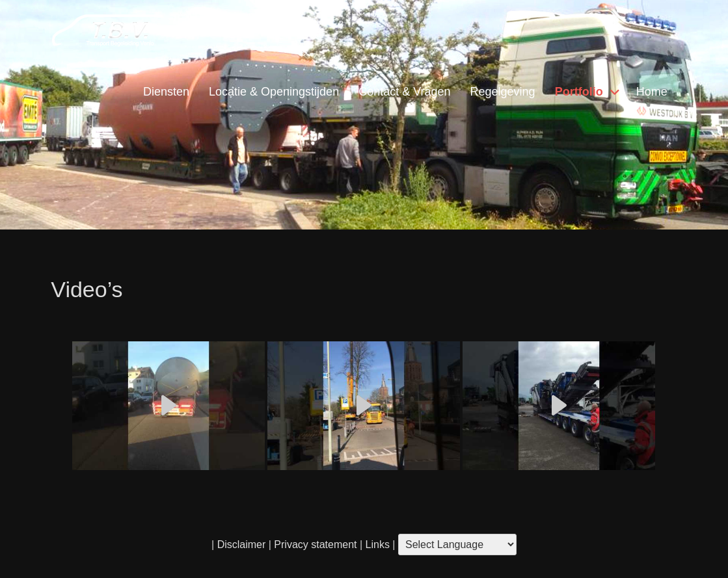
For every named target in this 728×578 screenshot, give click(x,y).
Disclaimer (242, 545)
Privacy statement (315, 545)
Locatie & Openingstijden (274, 92)
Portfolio (579, 92)
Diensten (166, 92)
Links (376, 545)
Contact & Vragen (404, 92)
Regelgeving (503, 92)
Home (652, 92)
